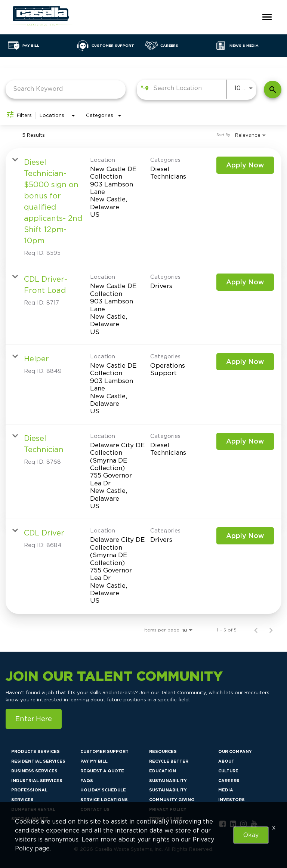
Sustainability (168, 781)
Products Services (36, 751)
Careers (229, 781)
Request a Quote (102, 771)
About (226, 761)
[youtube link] (254, 824)
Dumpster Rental (33, 809)
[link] (143, 207)
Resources (163, 751)
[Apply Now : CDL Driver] (245, 536)
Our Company (235, 751)
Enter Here (34, 719)
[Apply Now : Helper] (245, 362)
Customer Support (104, 751)
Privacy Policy (168, 809)
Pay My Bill (94, 761)
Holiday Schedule (103, 790)
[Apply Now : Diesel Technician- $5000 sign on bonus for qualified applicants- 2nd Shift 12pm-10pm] (245, 165)
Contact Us (95, 809)
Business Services (34, 771)
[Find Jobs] (273, 89)
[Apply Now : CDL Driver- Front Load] (245, 282)
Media (226, 790)
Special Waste (30, 819)
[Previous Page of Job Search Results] (256, 630)
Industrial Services (37, 781)
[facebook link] (223, 824)
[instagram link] (243, 824)
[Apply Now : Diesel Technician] (245, 441)
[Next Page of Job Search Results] (271, 630)
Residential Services (38, 761)
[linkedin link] (233, 824)
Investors (232, 800)
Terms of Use (166, 819)
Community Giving (172, 800)
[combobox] (66, 89)
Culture (228, 771)
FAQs (87, 781)
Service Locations (104, 800)
